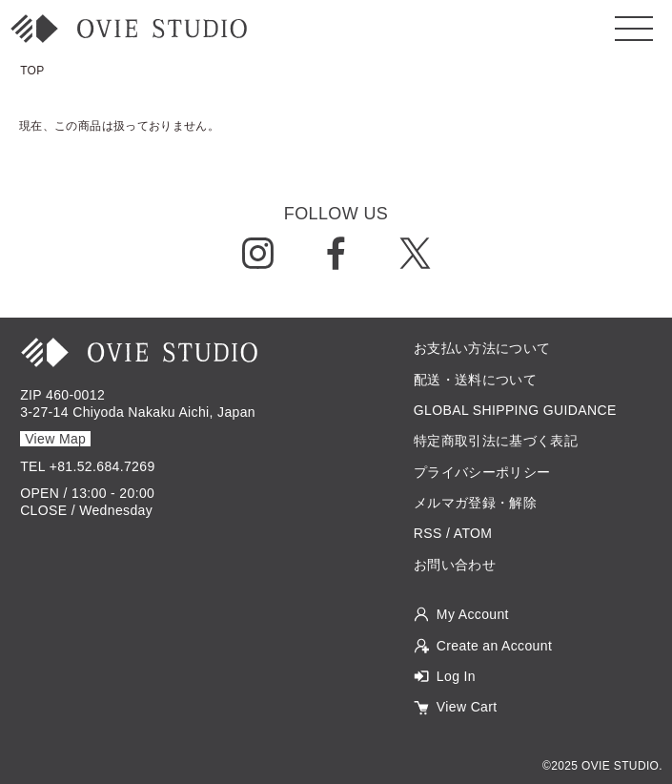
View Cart (467, 707)
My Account (473, 614)
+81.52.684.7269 (102, 466)
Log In (456, 676)
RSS (428, 533)
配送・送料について (475, 380)
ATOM (473, 533)
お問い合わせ (455, 565)
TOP (32, 71)
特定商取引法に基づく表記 (496, 441)
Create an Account (494, 646)
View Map (55, 439)
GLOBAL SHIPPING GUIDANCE (515, 410)
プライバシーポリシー (482, 472)
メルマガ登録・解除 (475, 503)
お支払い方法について (482, 348)
